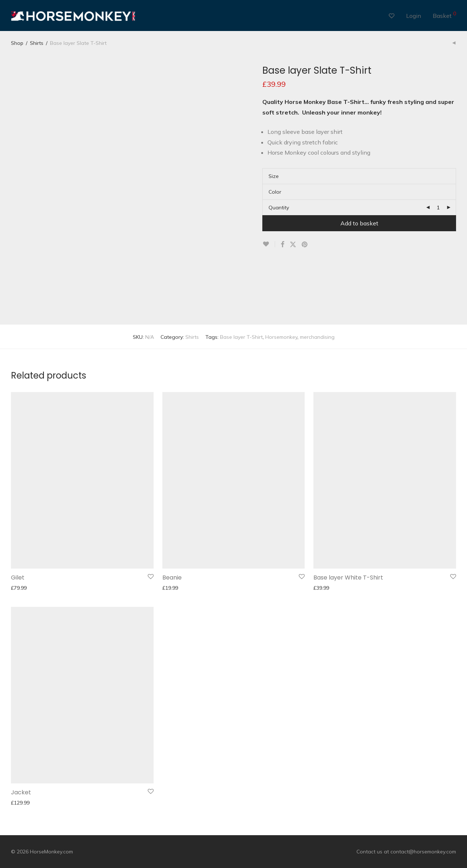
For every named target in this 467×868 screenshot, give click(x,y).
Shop (17, 43)
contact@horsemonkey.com (423, 852)
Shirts (37, 43)
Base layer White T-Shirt (348, 578)
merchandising (317, 337)
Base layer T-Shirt (241, 337)
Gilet (18, 578)
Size (274, 176)
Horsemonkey (281, 337)
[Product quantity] (438, 208)
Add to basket (359, 223)
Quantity (279, 208)
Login (414, 16)
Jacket (21, 792)
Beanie (172, 578)
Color (275, 192)
